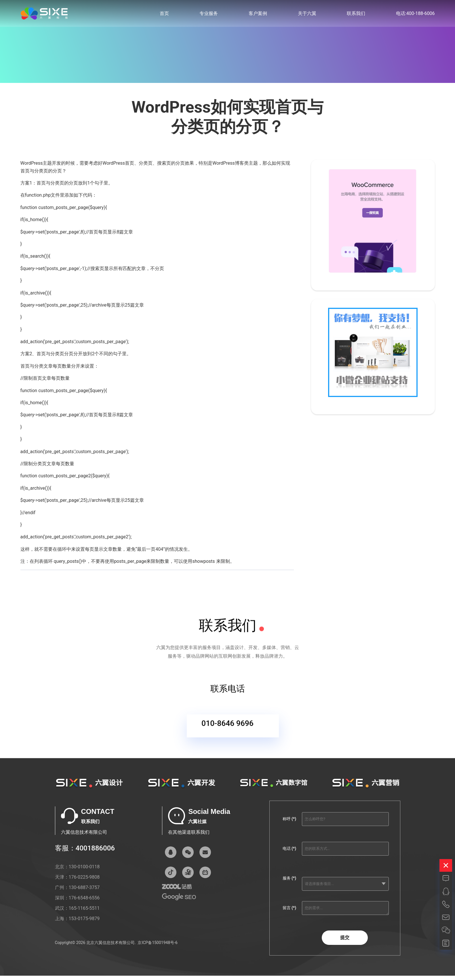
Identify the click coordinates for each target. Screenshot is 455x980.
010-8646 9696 (227, 729)
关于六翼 (307, 14)
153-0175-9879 (84, 924)
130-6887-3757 (84, 893)
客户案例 (258, 14)
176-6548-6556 (84, 903)
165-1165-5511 (84, 913)
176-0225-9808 (84, 882)
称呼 (289, 824)
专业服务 (209, 14)
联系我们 (356, 14)
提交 (345, 943)
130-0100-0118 (84, 872)
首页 (164, 14)
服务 (289, 883)
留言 (289, 913)
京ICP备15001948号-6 (157, 947)
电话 (289, 854)
